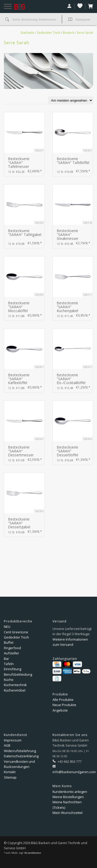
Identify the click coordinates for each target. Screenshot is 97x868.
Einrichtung (13, 669)
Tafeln (9, 664)
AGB (7, 745)
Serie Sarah (85, 33)
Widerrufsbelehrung (20, 751)
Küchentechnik (15, 685)
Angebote (60, 710)
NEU (7, 627)
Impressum (13, 740)
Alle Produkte (63, 700)
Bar (6, 659)
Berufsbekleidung (18, 674)
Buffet (9, 642)
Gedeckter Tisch (48, 33)
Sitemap (10, 777)
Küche (9, 680)
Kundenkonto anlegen (70, 792)
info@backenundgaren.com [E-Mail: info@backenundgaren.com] (74, 772)
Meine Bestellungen (68, 797)
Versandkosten (33, 853)
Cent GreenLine (16, 632)
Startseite (27, 33)
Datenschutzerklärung (21, 756)
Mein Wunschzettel (68, 813)
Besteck (69, 33)
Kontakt (10, 772)
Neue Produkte (64, 705)
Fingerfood (12, 648)
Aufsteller (12, 653)
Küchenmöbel (15, 690)
